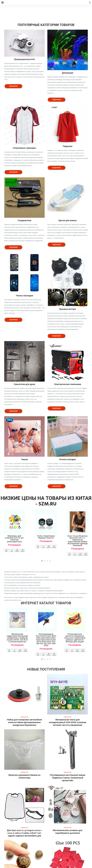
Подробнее (13, 86)
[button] (42, 561)
